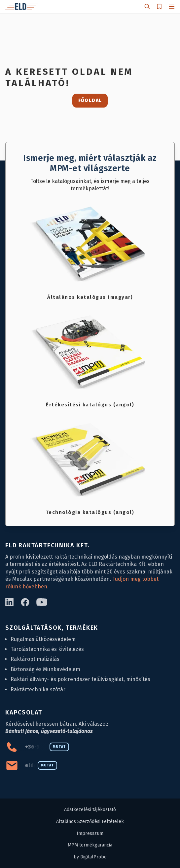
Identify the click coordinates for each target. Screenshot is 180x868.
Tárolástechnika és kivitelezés (47, 649)
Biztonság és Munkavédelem (45, 669)
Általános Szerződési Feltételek (90, 822)
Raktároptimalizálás (35, 659)
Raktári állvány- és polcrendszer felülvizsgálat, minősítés (80, 679)
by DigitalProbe (90, 857)
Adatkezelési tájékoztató (90, 810)
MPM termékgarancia (90, 845)
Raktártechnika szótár (38, 689)
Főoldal (90, 100)
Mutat (59, 747)
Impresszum (90, 833)
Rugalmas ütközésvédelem (43, 639)
